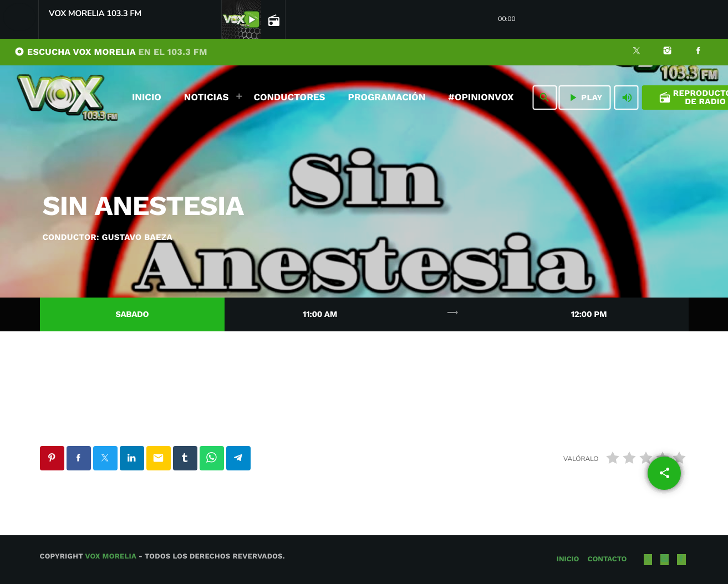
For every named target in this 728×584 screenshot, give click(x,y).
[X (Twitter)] (637, 52)
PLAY (585, 98)
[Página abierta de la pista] (273, 20)
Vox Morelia (110, 557)
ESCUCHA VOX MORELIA (111, 52)
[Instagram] (668, 52)
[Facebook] (698, 52)
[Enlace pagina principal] (67, 98)
